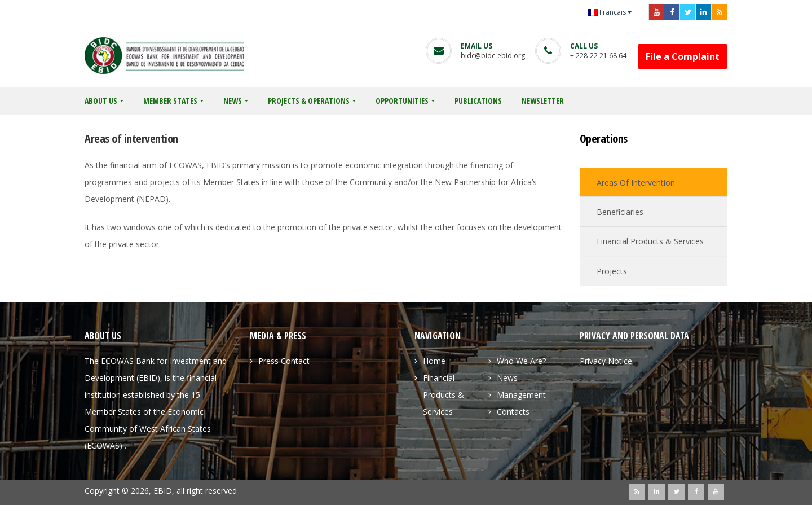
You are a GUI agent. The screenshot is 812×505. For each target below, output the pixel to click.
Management (521, 395)
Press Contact (284, 361)
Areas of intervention (636, 183)
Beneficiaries (620, 212)
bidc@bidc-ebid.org (493, 56)
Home (434, 361)
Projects (612, 271)
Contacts (513, 412)
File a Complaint (683, 56)
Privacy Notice (606, 361)
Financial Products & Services (650, 241)
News (507, 378)
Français (607, 12)
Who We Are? (521, 361)
